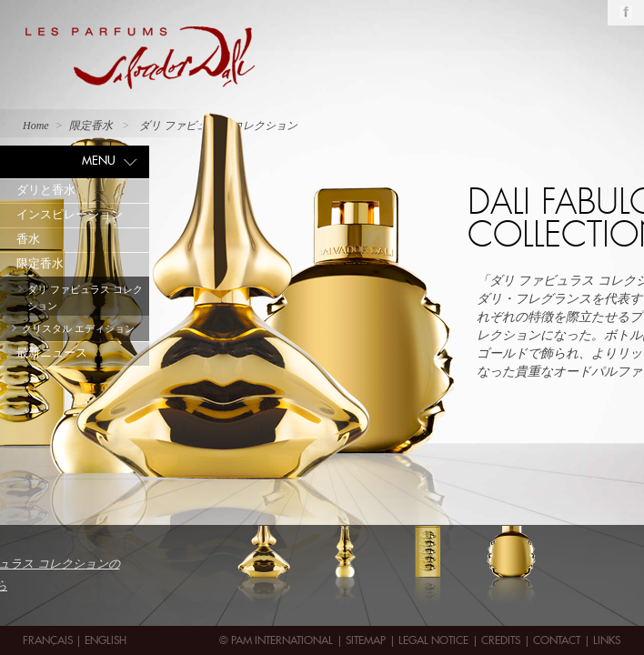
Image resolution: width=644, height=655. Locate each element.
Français (49, 640)
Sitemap (366, 640)
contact (557, 640)
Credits (501, 640)
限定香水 (40, 263)
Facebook (626, 12)
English (106, 640)
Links (607, 640)
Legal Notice (433, 640)
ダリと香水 (46, 190)
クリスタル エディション (78, 328)
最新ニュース (52, 353)
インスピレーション (70, 214)
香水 (28, 239)
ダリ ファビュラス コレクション (85, 297)
